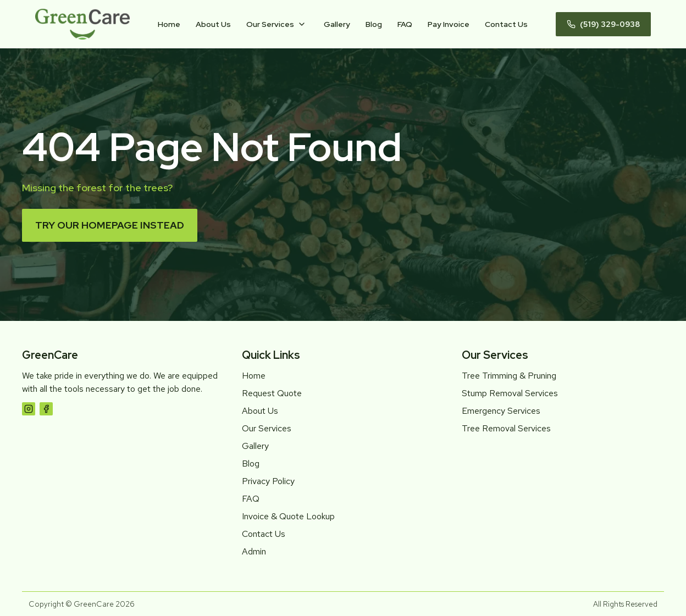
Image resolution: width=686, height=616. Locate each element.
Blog (374, 24)
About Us (213, 24)
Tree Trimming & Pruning (509, 376)
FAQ (405, 24)
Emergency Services (501, 411)
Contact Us (506, 24)
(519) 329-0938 (603, 24)
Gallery (337, 24)
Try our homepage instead (110, 225)
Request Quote (272, 393)
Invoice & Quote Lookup (288, 516)
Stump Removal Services (510, 393)
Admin (254, 551)
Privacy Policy (268, 481)
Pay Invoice (449, 24)
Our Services (270, 24)
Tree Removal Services (506, 428)
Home (169, 24)
